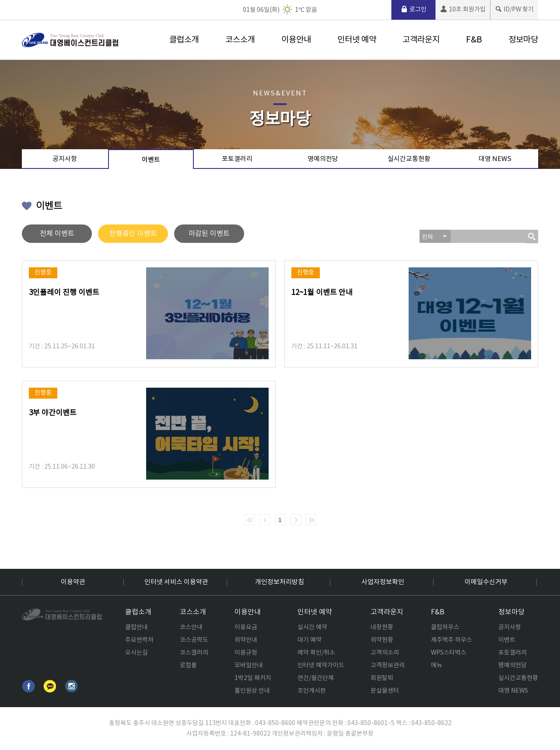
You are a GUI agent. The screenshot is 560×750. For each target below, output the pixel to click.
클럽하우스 (445, 627)
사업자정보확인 (383, 582)
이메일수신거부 (486, 582)
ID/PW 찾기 (514, 9)
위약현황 (382, 640)
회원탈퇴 (382, 678)
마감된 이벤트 (209, 234)
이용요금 (246, 627)
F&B (474, 40)
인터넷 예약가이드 (321, 666)
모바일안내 (249, 666)
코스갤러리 (194, 653)
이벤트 (151, 160)
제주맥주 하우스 (451, 640)
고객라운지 (421, 40)
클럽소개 (184, 40)
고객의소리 (385, 653)
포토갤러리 (237, 159)
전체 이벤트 (57, 234)
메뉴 (437, 666)
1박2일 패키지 (253, 678)
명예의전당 (323, 159)
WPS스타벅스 (449, 653)
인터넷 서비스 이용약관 (176, 582)
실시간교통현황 (409, 159)
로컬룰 (188, 666)
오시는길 (136, 653)
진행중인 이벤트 (133, 234)
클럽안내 (136, 627)
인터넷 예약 (357, 40)
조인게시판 (312, 691)
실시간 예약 (312, 627)
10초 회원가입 (463, 9)
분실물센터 (385, 691)
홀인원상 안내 (252, 691)
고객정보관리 (388, 666)
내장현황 (382, 627)
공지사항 (65, 159)
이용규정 (246, 653)
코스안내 (191, 627)
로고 (70, 40)
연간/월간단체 (316, 678)
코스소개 (240, 40)
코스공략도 (194, 640)
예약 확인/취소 (316, 653)
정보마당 (523, 40)
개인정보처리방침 (280, 582)
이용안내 (296, 40)
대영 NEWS (495, 159)
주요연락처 (139, 640)
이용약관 (73, 582)
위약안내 (246, 640)
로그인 (414, 9)
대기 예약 (310, 640)
